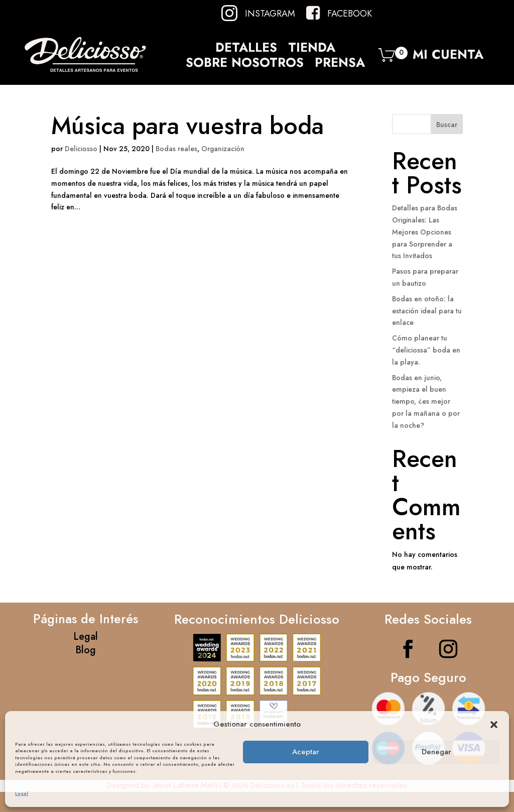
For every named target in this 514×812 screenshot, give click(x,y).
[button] (494, 725)
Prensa (340, 64)
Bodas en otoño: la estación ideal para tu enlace (427, 311)
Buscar (447, 125)
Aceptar (306, 752)
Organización (223, 149)
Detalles (246, 49)
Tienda (312, 49)
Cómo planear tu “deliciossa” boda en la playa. (426, 350)
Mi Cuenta (448, 57)
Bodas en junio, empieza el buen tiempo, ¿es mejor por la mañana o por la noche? (426, 401)
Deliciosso (81, 149)
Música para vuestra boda (187, 126)
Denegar (436, 752)
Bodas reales (176, 149)
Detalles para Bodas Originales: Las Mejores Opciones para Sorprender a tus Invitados (425, 232)
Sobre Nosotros (245, 64)
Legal (22, 793)
